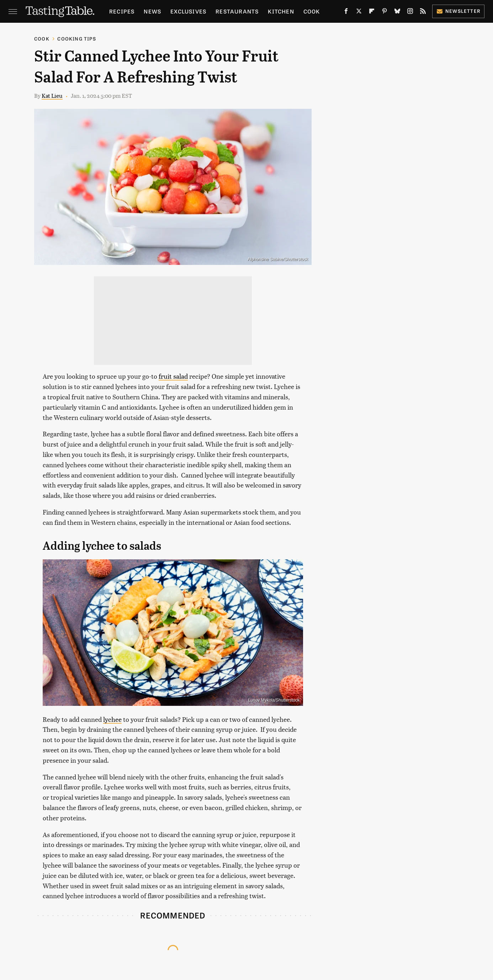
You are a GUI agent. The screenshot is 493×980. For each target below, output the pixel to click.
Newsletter (458, 11)
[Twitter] (359, 12)
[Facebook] (346, 12)
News (152, 11)
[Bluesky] (397, 12)
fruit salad (173, 376)
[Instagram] (410, 12)
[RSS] (423, 12)
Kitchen (281, 11)
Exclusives (188, 11)
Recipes (122, 11)
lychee (112, 719)
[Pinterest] (385, 12)
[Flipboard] (372, 12)
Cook (312, 11)
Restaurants (237, 11)
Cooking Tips (76, 39)
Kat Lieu (52, 95)
